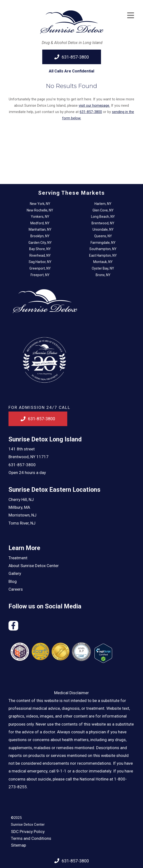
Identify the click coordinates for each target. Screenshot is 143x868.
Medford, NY (40, 223)
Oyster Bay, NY (103, 268)
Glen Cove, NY (103, 210)
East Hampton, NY (103, 255)
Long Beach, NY (103, 217)
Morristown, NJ (22, 515)
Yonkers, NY (40, 217)
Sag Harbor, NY (40, 262)
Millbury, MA (19, 507)
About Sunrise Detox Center (34, 566)
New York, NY (40, 204)
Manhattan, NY (40, 229)
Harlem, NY (103, 204)
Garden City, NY (40, 243)
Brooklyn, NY (40, 236)
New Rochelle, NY (40, 210)
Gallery (15, 573)
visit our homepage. (94, 105)
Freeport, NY (40, 275)
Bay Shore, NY (40, 249)
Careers (16, 589)
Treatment (18, 558)
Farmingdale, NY (103, 243)
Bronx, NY (103, 275)
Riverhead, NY (40, 255)
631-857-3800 (22, 465)
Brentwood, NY (103, 223)
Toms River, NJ (22, 523)
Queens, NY (103, 236)
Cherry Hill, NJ (21, 500)
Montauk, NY (103, 262)
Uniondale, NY (103, 229)
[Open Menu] (131, 15)
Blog (13, 581)
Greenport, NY (40, 268)
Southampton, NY (103, 249)
